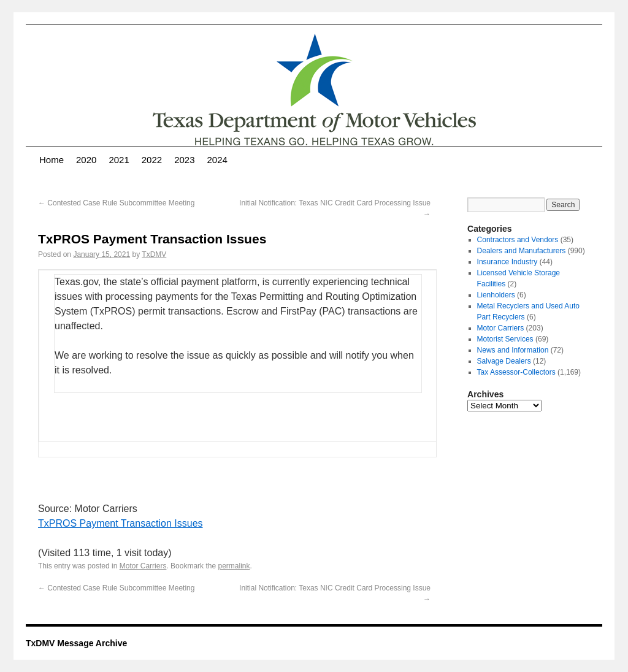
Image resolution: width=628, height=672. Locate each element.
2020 (86, 160)
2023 (184, 160)
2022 (152, 160)
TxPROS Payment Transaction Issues (121, 523)
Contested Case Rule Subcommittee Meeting (116, 203)
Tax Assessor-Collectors (516, 372)
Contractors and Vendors (518, 240)
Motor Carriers (143, 566)
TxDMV (154, 254)
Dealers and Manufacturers (522, 251)
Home (52, 160)
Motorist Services (505, 339)
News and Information (513, 350)
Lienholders (496, 295)
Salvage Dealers (504, 361)
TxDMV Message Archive (76, 643)
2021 (119, 160)
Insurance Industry (507, 262)
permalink (234, 566)
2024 (217, 160)
